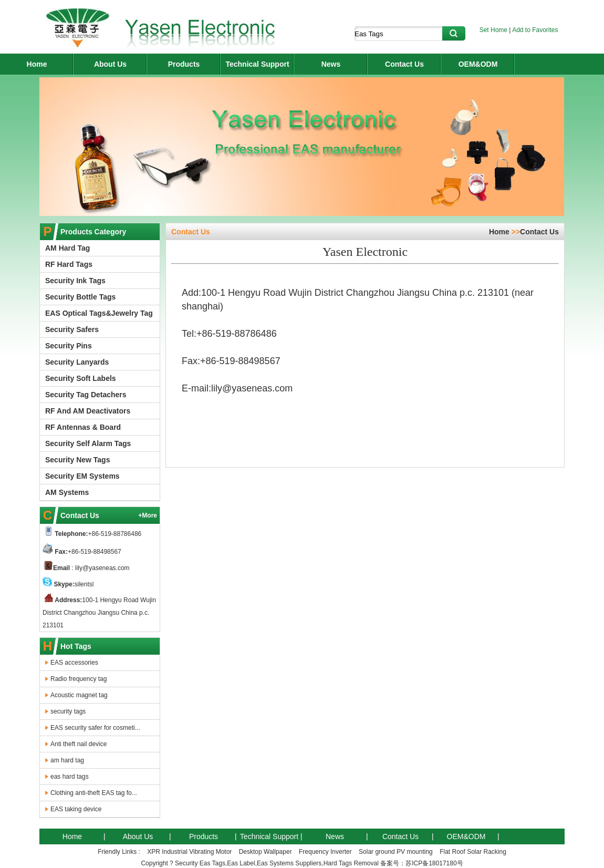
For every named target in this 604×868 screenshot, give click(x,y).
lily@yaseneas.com (102, 568)
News (331, 64)
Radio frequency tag (79, 679)
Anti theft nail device (79, 744)
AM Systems (67, 492)
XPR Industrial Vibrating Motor (189, 852)
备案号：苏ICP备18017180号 (421, 863)
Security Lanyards (77, 362)
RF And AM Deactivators (88, 411)
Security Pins (69, 346)
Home (37, 64)
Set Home (493, 30)
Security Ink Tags (75, 281)
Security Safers (72, 329)
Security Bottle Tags (80, 297)
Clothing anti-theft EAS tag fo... (94, 793)
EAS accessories (74, 663)
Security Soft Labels (81, 378)
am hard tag (67, 760)
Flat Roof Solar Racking (473, 852)
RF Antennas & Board (83, 427)
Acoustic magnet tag (79, 695)
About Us (110, 64)
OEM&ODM (478, 64)
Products (184, 64)
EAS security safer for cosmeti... (95, 728)
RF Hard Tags (69, 264)
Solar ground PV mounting (396, 852)
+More (148, 515)
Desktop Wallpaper (265, 852)
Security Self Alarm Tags (88, 443)
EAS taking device (76, 809)
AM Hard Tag (67, 248)
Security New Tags (77, 460)
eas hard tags (70, 777)
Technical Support (257, 64)
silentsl (84, 584)
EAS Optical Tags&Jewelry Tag (99, 313)
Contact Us (404, 64)
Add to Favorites (535, 30)
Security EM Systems (82, 476)
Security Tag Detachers (86, 395)
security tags (68, 711)
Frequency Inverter (325, 852)
